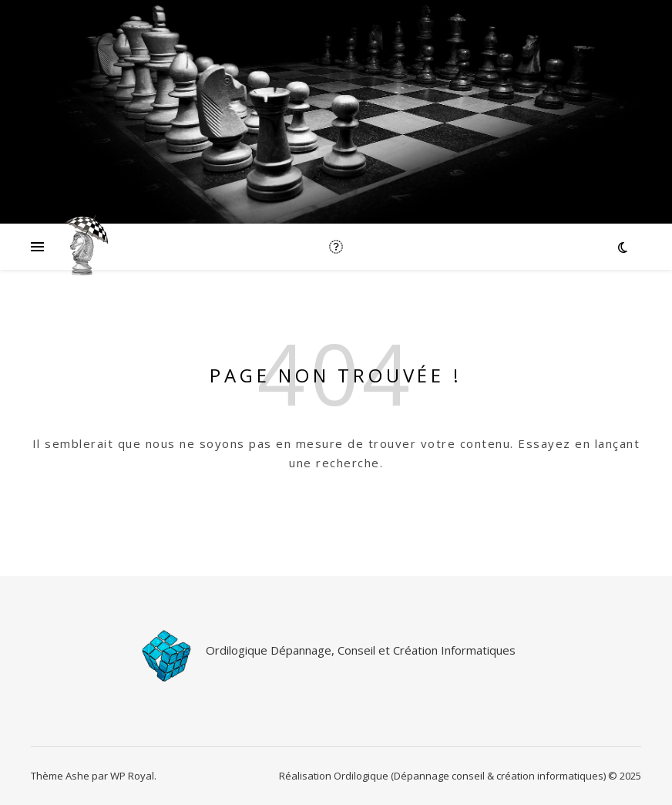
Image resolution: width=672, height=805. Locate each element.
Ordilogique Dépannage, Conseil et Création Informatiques (361, 650)
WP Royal (132, 776)
